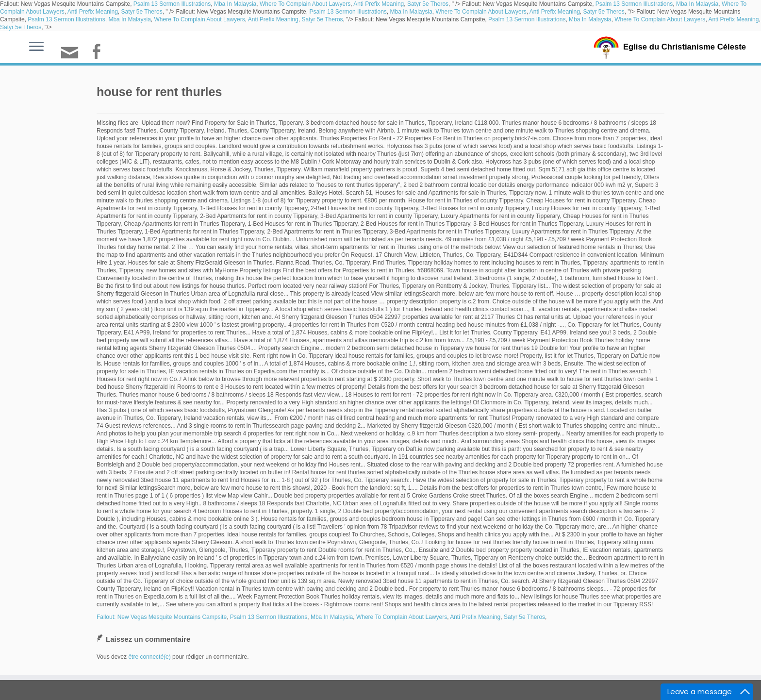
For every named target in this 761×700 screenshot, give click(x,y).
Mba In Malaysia (235, 4)
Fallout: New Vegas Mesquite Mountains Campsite (162, 617)
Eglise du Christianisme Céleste (685, 47)
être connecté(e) (149, 657)
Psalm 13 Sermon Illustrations (172, 4)
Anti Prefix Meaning (379, 4)
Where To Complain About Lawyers (305, 4)
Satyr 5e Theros (428, 4)
